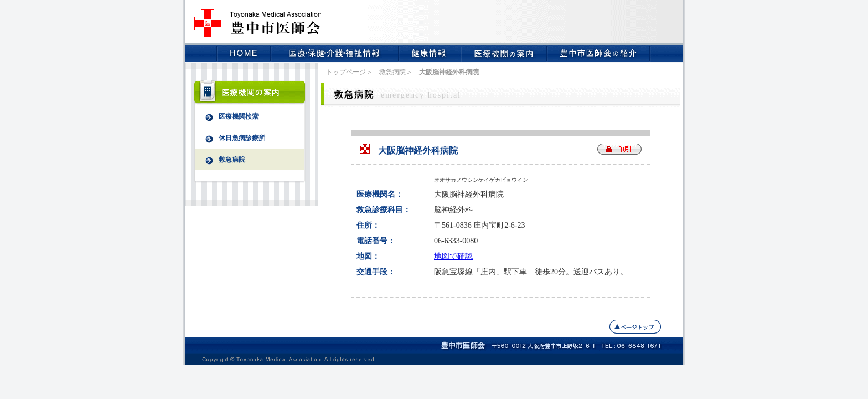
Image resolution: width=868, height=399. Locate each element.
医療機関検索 (227, 117)
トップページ (346, 72)
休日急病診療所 (230, 139)
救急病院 (220, 160)
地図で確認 (453, 256)
